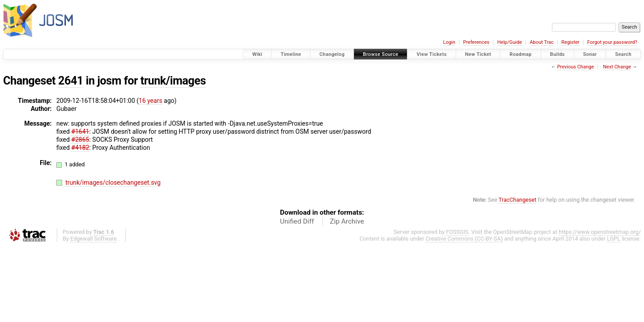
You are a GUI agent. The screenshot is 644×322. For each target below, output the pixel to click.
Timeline (291, 54)
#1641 (80, 131)
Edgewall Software (93, 239)
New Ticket (478, 54)
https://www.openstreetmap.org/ (600, 232)
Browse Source (381, 54)
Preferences (476, 42)
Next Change (617, 67)
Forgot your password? (612, 42)
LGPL (614, 239)
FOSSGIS (457, 232)
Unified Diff (297, 221)
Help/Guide (510, 42)
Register (570, 42)
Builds (557, 54)
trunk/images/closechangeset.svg (113, 182)
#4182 (80, 148)
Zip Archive (347, 221)
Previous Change (576, 67)
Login (449, 42)
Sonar (590, 54)
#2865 (80, 140)
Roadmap (521, 54)
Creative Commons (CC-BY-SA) (464, 239)
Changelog (332, 54)
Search (623, 54)
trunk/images (173, 81)
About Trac (542, 42)
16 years (150, 101)
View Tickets (431, 54)
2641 (71, 81)
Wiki (257, 54)
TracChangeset (518, 200)
